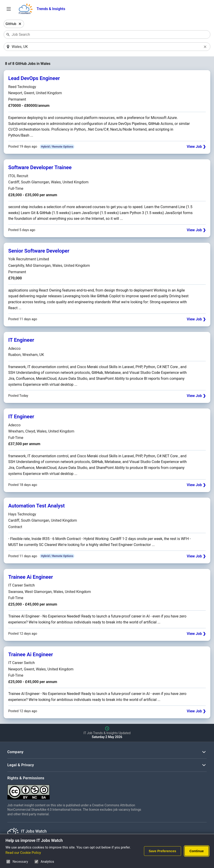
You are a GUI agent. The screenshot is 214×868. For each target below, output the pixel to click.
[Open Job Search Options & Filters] (9, 9)
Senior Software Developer (39, 251)
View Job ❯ (196, 147)
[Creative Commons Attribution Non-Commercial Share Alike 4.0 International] (76, 790)
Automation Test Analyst (37, 506)
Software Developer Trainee (40, 168)
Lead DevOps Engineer (34, 79)
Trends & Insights (51, 9)
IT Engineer (21, 340)
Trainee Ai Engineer (31, 577)
